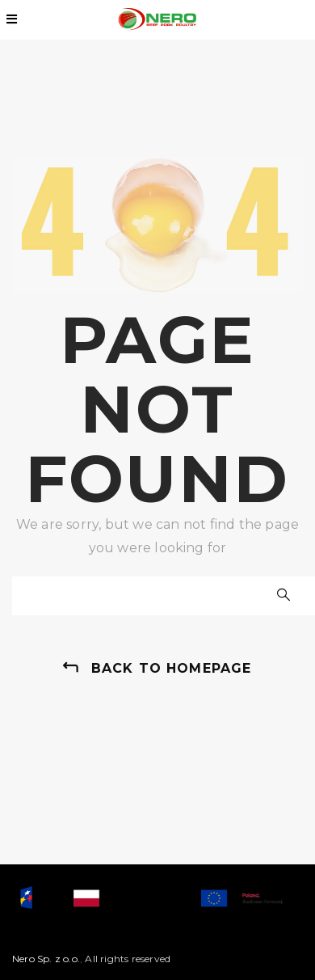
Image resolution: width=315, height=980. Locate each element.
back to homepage (172, 668)
